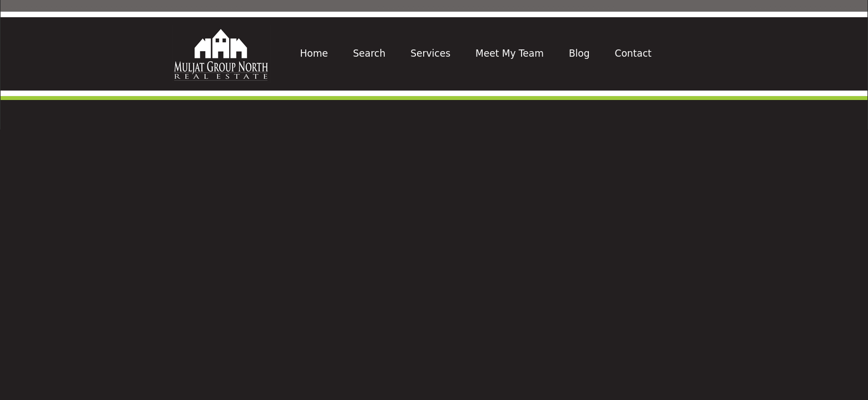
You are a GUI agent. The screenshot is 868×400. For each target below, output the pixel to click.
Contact (633, 53)
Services (430, 53)
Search (369, 53)
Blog (579, 53)
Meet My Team (510, 53)
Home (314, 53)
